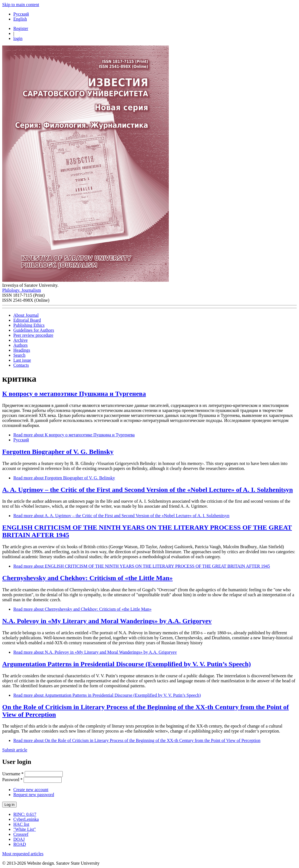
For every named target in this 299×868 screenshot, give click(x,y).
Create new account (31, 790)
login (18, 38)
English (20, 19)
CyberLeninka (26, 819)
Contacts (21, 365)
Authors (21, 345)
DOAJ (19, 839)
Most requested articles (23, 854)
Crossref (21, 834)
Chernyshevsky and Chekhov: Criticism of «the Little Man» (87, 578)
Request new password (34, 795)
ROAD (20, 844)
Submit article (15, 750)
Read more (74, 435)
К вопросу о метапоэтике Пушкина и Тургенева (74, 394)
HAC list (21, 824)
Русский (21, 14)
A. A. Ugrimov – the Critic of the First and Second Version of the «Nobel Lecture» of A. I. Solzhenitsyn (148, 490)
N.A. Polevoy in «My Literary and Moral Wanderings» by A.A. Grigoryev (107, 621)
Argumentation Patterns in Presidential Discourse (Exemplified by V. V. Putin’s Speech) (127, 664)
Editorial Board (27, 320)
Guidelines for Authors (34, 330)
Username (13, 774)
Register (21, 28)
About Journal (26, 315)
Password (12, 780)
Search (19, 355)
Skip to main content (21, 5)
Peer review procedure (33, 335)
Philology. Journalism (22, 290)
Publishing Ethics (29, 325)
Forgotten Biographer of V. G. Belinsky (58, 452)
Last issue (22, 360)
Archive (21, 340)
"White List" (25, 829)
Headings (22, 350)
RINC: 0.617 (25, 814)
